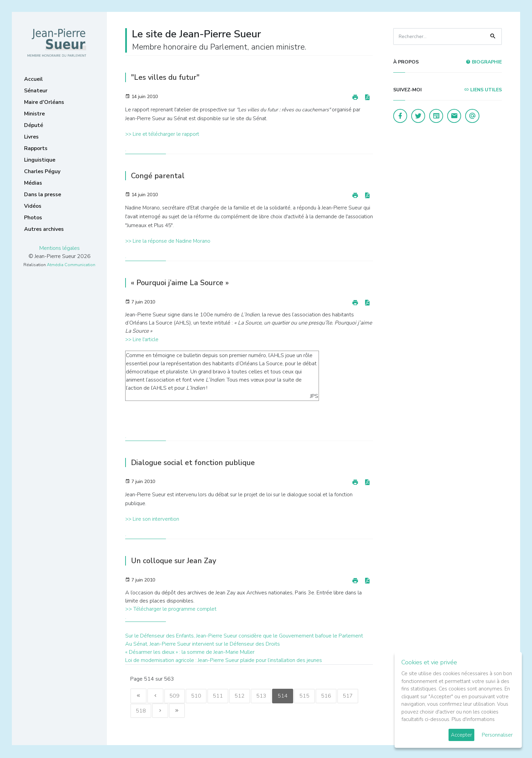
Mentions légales (60, 248)
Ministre (34, 114)
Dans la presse (43, 195)
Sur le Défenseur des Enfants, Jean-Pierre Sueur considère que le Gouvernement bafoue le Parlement (244, 636)
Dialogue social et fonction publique (197, 463)
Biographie (484, 62)
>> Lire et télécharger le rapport (162, 134)
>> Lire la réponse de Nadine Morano (168, 241)
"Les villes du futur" (167, 77)
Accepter (461, 735)
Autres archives (44, 229)
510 (199, 696)
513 (266, 696)
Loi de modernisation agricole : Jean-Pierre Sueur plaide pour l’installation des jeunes (224, 660)
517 (356, 696)
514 (288, 696)
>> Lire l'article (142, 339)
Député (34, 125)
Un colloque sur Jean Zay (176, 561)
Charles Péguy (42, 171)
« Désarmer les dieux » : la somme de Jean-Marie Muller (190, 652)
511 (221, 696)
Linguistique (40, 160)
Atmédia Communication (71, 265)
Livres (31, 137)
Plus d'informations (473, 719)
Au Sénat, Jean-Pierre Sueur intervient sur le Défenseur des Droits (203, 644)
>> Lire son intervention (152, 519)
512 (244, 696)
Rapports (36, 148)
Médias (33, 183)
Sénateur (36, 91)
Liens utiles (483, 90)
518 (141, 711)
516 (333, 696)
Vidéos (33, 206)
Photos (33, 218)
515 (311, 696)
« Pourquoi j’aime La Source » (183, 283)
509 (176, 696)
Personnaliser (497, 735)
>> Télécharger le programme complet (171, 609)
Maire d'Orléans (44, 102)
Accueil (33, 79)
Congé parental (159, 176)
